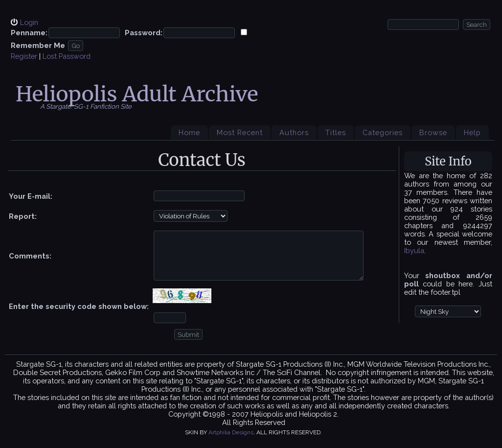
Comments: (30, 256)
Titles (336, 132)
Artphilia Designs (231, 432)
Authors (294, 132)
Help (472, 132)
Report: (23, 216)
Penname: (29, 33)
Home (189, 132)
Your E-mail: (31, 196)
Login (29, 22)
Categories (383, 132)
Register (24, 56)
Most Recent (240, 132)
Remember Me (38, 45)
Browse (433, 132)
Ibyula (414, 250)
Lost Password (67, 56)
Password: (144, 33)
